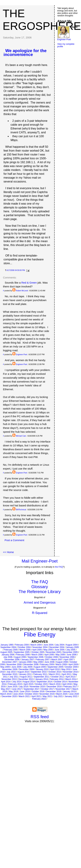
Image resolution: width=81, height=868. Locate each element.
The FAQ (40, 582)
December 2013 (26, 679)
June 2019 (18, 694)
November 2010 (70, 672)
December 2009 (27, 669)
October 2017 (47, 689)
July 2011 (14, 677)
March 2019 (6, 694)
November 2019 (47, 694)
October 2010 (55, 672)
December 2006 (12, 660)
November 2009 (10, 669)
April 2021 (36, 696)
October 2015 (41, 684)
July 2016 (24, 687)
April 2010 (55, 669)
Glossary (40, 587)
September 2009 (55, 667)
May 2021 (47, 696)
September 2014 (44, 682)
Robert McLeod (22, 291)
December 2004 (57, 647)
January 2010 (42, 669)
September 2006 (35, 657)
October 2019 (31, 694)
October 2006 (52, 657)
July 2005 (71, 650)
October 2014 (60, 682)
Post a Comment (14, 540)
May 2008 (38, 662)
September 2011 (42, 677)
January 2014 (42, 679)
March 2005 (25, 650)
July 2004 (60, 645)
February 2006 (23, 655)
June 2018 (25, 691)
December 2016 (54, 687)
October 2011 (57, 677)
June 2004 (48, 645)
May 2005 (48, 650)
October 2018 (38, 691)
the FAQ (59, 567)
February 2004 (22, 645)
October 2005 (38, 652)
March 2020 (62, 694)
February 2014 (57, 679)
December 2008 (31, 664)
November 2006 (67, 657)
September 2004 (8, 647)
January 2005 (72, 647)
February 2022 (39, 699)
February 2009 (47, 664)
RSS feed (40, 717)
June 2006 (72, 655)
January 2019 (69, 691)
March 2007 (57, 660)
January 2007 (28, 660)
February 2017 (70, 687)
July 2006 (8, 657)
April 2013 (70, 677)
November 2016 (37, 687)
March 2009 (61, 664)
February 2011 (40, 674)
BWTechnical (21, 510)
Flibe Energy (40, 634)
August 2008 (62, 662)
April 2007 (69, 660)
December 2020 (9, 696)
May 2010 (66, 669)
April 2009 (73, 664)
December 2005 (70, 652)
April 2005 (37, 650)
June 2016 (12, 687)
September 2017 (31, 689)
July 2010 (11, 672)
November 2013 (9, 679)
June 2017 (17, 689)
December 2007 (10, 662)
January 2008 (25, 662)
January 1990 (7, 645)
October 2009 (71, 667)
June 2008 (49, 662)
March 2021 (24, 696)
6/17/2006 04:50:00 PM (16, 270)
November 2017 (63, 689)
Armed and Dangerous (40, 603)
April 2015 (28, 684)
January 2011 (25, 674)
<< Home (8, 552)
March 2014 (71, 679)
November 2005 (53, 652)
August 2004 (72, 645)
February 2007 (43, 660)
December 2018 (54, 691)
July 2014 (17, 682)
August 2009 (40, 667)
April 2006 (49, 655)
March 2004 (36, 645)
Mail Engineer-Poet (40, 561)
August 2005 (6, 652)
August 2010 (23, 672)
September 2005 (22, 652)
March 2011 (54, 674)
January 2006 (8, 655)
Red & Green (29, 283)
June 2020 (74, 694)
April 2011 (67, 674)
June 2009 (16, 667)
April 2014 (6, 682)
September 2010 (39, 672)
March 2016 (55, 684)
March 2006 (37, 655)
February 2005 (11, 650)
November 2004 (40, 647)
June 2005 (60, 650)
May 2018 (13, 691)
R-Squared (40, 613)
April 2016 (67, 684)
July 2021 (58, 696)
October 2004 (24, 647)
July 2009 (28, 667)
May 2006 (60, 655)
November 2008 (14, 664)
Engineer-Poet (21, 355)
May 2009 (5, 667)
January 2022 (71, 696)
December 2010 (10, 674)
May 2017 (6, 689)
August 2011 (26, 677)
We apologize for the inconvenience (25, 53)
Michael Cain (21, 436)
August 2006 (20, 657)
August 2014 (29, 682)
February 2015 (15, 684)
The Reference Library (40, 592)
